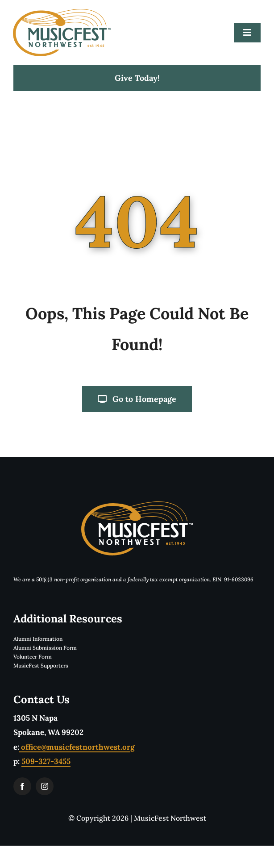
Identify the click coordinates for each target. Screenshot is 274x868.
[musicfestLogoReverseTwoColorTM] (137, 505)
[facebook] (22, 786)
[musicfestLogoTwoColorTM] (62, 13)
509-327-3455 (46, 761)
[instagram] (45, 786)
